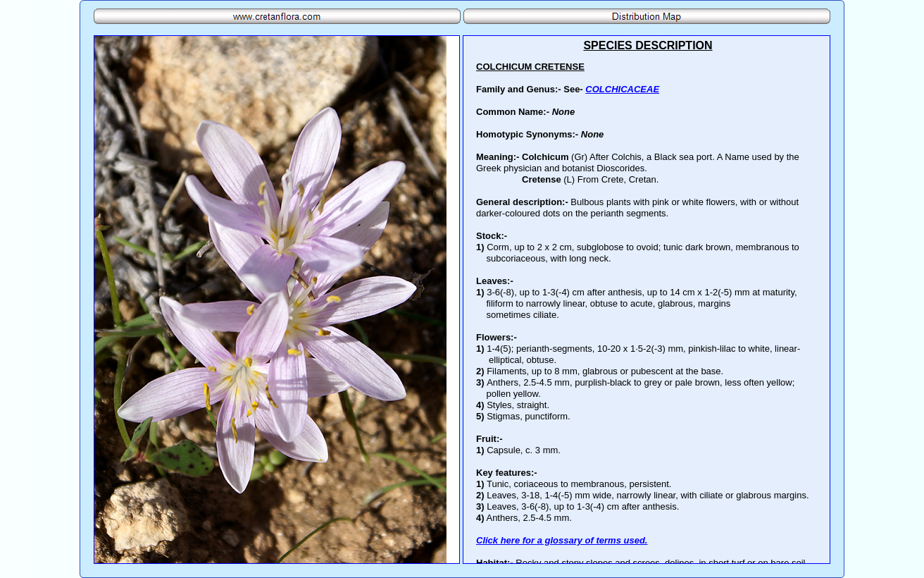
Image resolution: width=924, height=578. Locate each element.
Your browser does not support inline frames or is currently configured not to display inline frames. (647, 300)
